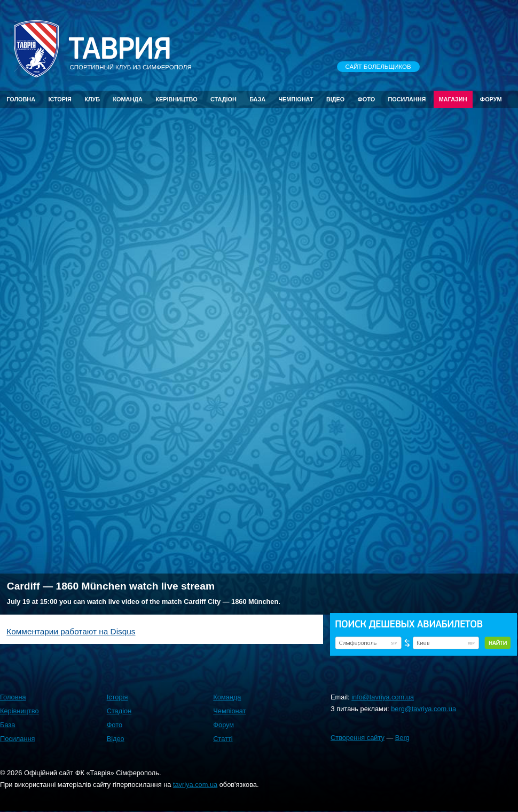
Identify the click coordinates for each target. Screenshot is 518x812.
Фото (367, 99)
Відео (335, 99)
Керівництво (176, 99)
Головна (21, 99)
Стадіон (223, 99)
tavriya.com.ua (195, 785)
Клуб (92, 99)
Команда (127, 99)
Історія (60, 99)
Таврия (120, 49)
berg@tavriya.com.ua (423, 709)
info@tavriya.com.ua (383, 697)
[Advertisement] (205, 489)
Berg (402, 738)
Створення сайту (358, 738)
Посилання (407, 99)
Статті (223, 739)
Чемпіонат (296, 99)
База (257, 99)
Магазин (453, 99)
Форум (491, 99)
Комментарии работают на (71, 631)
